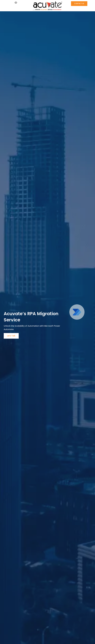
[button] (79, 4)
